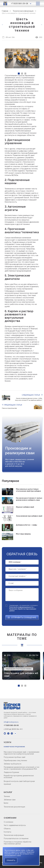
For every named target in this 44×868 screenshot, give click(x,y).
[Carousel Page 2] (22, 74)
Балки (6, 803)
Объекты (7, 829)
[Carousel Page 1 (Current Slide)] (19, 74)
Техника (7, 796)
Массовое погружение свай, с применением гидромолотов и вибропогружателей (22, 753)
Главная (5, 11)
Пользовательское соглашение (16, 838)
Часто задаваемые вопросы (15, 825)
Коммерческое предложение (14, 747)
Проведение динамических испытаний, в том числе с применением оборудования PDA (21, 768)
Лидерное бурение (11, 772)
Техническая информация (23, 11)
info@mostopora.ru (11, 722)
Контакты (7, 832)
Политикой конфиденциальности (21, 607)
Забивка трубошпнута (12, 764)
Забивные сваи (10, 800)
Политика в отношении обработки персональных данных (17, 843)
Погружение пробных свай (14, 757)
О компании (8, 822)
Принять (11, 860)
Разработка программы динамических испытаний (19, 777)
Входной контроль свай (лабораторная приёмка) (19, 783)
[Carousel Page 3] (25, 74)
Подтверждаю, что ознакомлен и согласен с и (24, 608)
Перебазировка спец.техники (15, 760)
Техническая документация (14, 807)
